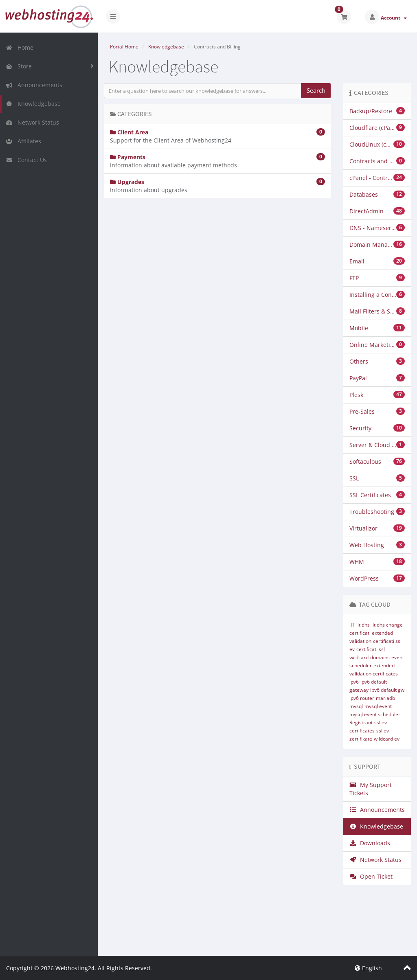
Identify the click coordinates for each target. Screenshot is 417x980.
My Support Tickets (371, 789)
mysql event (378, 706)
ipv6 (354, 682)
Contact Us (26, 160)
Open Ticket (371, 876)
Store (19, 66)
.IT (352, 625)
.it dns (363, 625)
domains (380, 657)
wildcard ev (387, 739)
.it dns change (387, 625)
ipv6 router (362, 698)
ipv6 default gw (387, 690)
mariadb (385, 698)
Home (20, 47)
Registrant (361, 722)
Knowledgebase (33, 104)
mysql (356, 706)
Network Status (32, 122)
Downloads (370, 843)
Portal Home (124, 47)
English (368, 968)
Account (394, 18)
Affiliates (23, 141)
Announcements (34, 85)
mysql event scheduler (375, 714)
